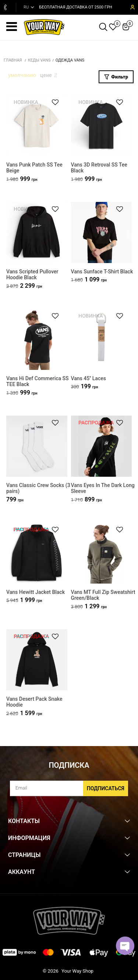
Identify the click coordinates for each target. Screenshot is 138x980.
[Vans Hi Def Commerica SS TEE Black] (37, 339)
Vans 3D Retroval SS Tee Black (99, 168)
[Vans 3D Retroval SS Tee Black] (102, 126)
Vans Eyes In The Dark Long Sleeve (103, 488)
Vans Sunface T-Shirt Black (102, 272)
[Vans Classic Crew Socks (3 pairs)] (37, 446)
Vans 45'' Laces (89, 378)
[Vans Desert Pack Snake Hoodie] (37, 660)
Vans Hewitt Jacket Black (36, 592)
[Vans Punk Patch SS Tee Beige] (37, 126)
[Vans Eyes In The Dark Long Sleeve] (102, 446)
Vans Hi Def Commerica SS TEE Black (38, 381)
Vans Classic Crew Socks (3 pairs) (38, 488)
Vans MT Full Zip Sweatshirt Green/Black (103, 595)
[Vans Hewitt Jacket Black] (37, 553)
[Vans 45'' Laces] (102, 339)
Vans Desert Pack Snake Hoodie (34, 702)
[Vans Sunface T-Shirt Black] (102, 233)
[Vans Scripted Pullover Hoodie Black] (37, 233)
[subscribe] (69, 788)
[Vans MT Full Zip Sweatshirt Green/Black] (102, 553)
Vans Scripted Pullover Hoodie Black (32, 275)
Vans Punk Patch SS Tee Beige (34, 168)
